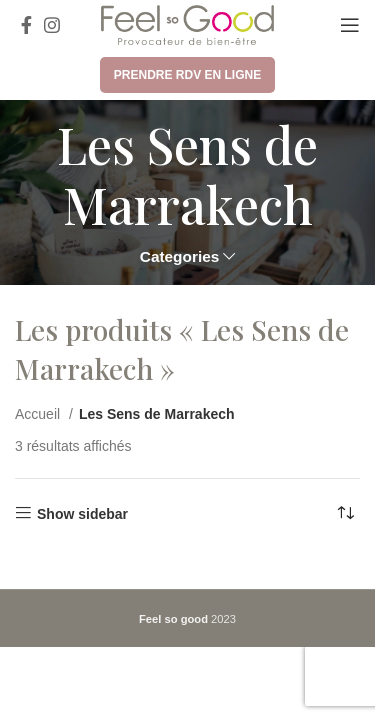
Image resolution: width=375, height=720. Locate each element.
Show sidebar (82, 514)
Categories (180, 256)
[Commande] (345, 514)
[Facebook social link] (26, 25)
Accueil (39, 414)
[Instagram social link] (52, 25)
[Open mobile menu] (350, 25)
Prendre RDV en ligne (187, 75)
